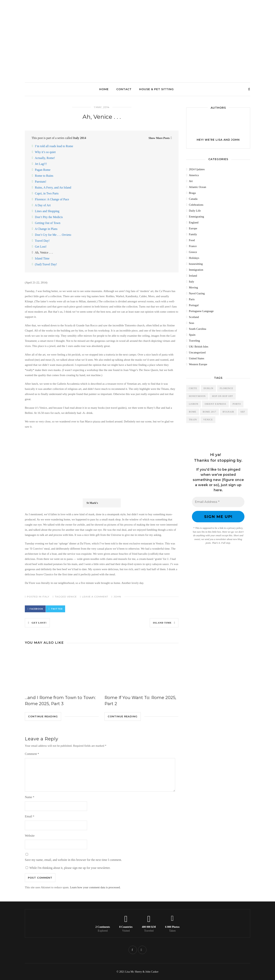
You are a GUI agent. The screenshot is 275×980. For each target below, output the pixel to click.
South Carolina (197, 329)
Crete (193, 388)
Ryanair (228, 412)
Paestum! (41, 182)
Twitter (57, 609)
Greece (193, 252)
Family (193, 234)
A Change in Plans (46, 229)
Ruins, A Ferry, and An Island (53, 187)
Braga (192, 193)
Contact (124, 89)
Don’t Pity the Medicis (49, 217)
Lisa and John (228, 140)
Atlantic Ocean (197, 187)
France (193, 246)
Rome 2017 (209, 412)
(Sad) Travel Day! (46, 264)
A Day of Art (43, 205)
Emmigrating (196, 217)
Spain (192, 335)
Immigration (196, 270)
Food (192, 240)
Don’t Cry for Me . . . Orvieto (53, 235)
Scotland (194, 317)
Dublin (208, 388)
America (194, 175)
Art (191, 181)
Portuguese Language (201, 311)
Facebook (36, 609)
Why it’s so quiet (45, 152)
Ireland (193, 276)
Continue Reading (43, 716)
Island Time (42, 258)
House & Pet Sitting (157, 89)
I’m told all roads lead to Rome (54, 146)
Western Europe (198, 364)
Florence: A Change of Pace (52, 199)
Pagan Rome (43, 170)
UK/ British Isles (199, 347)
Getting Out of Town (48, 223)
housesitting (196, 264)
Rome (193, 412)
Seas (192, 323)
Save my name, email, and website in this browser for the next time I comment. (73, 860)
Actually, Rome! (45, 158)
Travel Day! (42, 241)
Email (30, 816)
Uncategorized (197, 352)
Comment (32, 754)
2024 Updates (197, 169)
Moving (193, 287)
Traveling (194, 341)
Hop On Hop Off (222, 396)
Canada (193, 199)
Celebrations (196, 205)
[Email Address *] (218, 502)
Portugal (194, 305)
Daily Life (195, 211)
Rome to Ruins (44, 176)
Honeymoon (197, 396)
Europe (193, 228)
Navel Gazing (197, 293)
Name (30, 797)
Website (30, 836)
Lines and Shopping (47, 211)
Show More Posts (159, 138)
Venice (72, 597)
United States (197, 358)
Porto (237, 404)
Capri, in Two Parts (47, 193)
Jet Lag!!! (41, 164)
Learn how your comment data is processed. (95, 887)
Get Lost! (41, 247)
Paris (192, 299)
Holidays (194, 258)
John (117, 597)
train (193, 420)
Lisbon (194, 404)
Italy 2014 (80, 138)
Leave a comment (95, 597)
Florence (226, 388)
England (194, 222)
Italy (46, 597)
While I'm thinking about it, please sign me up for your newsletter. (68, 868)
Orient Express (215, 404)
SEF (243, 412)
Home (104, 89)
